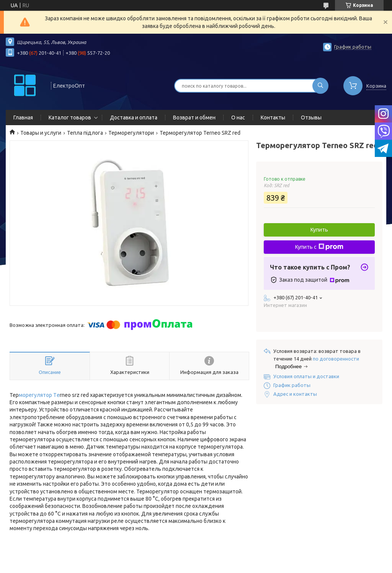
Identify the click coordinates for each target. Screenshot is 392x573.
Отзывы (311, 118)
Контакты (273, 118)
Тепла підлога (85, 133)
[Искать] (320, 86)
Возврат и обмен (194, 118)
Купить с (319, 247)
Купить (319, 230)
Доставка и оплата (134, 118)
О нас (238, 118)
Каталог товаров (70, 118)
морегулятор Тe (39, 395)
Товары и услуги (41, 133)
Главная (23, 118)
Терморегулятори (131, 133)
